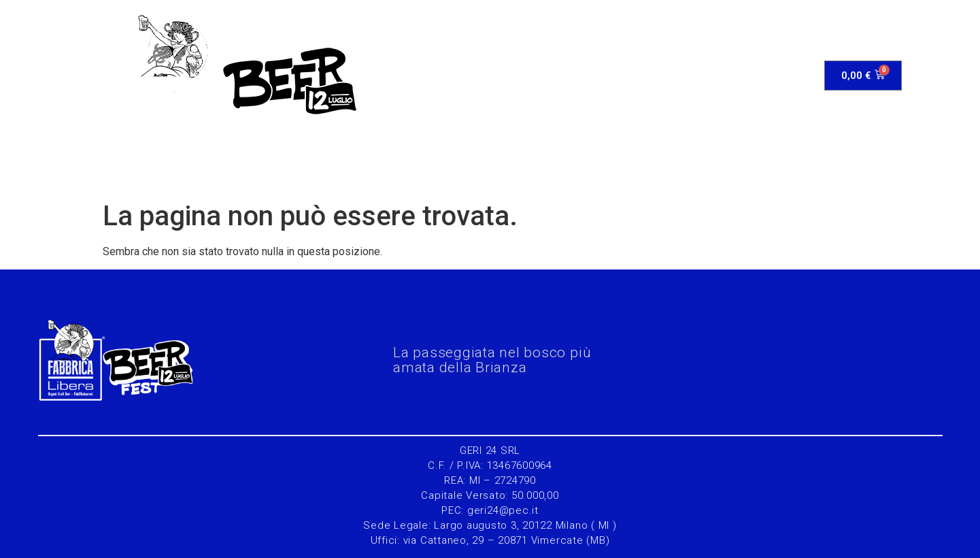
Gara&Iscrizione (556, 76)
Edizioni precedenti (683, 76)
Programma (452, 76)
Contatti (787, 76)
